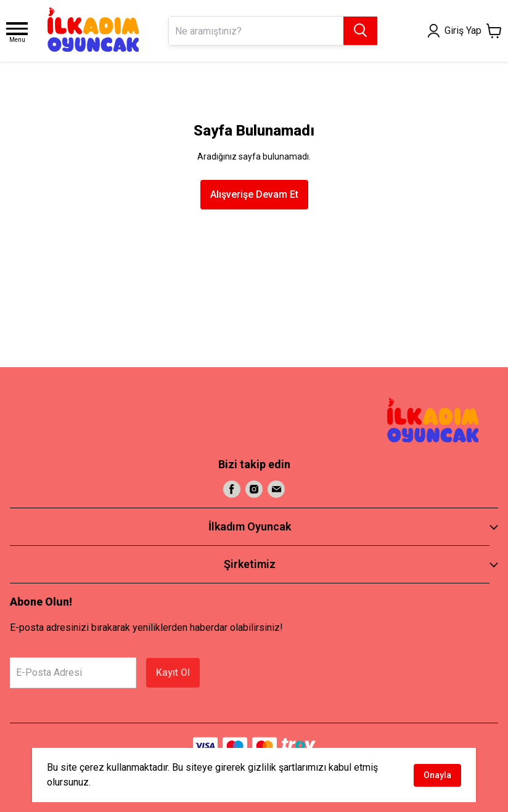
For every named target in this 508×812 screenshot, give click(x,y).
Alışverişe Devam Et (254, 194)
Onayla (437, 775)
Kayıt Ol (173, 672)
